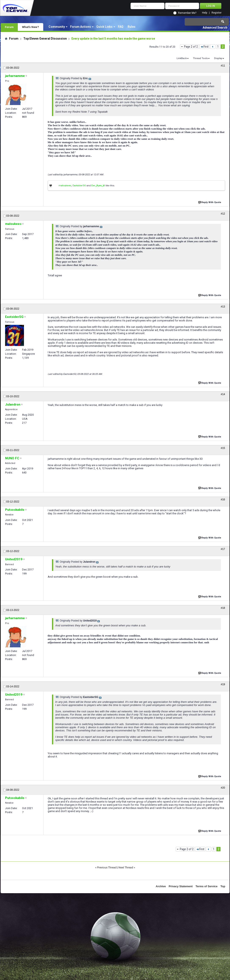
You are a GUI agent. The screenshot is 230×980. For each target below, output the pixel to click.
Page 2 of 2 (191, 47)
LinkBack (182, 58)
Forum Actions (81, 27)
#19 (223, 684)
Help (205, 13)
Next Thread (126, 867)
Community (57, 27)
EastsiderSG (79, 186)
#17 (223, 549)
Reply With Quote (210, 202)
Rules (132, 27)
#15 (223, 448)
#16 (223, 500)
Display (218, 58)
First (204, 47)
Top (223, 886)
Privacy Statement (181, 886)
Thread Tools (200, 58)
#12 (223, 214)
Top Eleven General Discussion (45, 39)
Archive (161, 886)
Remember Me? (187, 13)
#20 (223, 788)
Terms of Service (206, 886)
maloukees (65, 186)
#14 (223, 394)
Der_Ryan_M (98, 186)
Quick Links (104, 27)
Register (217, 13)
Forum (9, 27)
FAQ (121, 27)
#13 (223, 307)
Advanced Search (215, 28)
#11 (223, 66)
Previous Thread (107, 867)
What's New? (31, 27)
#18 (223, 608)
